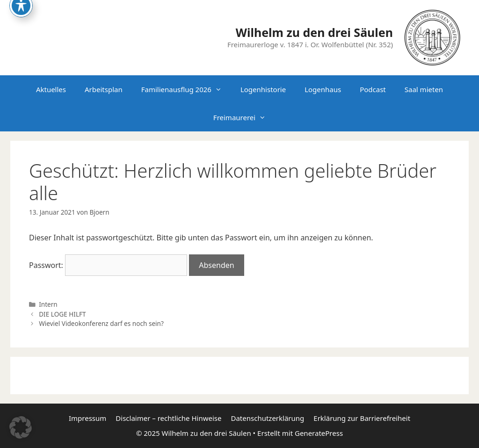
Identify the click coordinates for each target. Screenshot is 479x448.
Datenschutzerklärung (267, 418)
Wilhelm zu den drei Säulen (314, 32)
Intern (48, 304)
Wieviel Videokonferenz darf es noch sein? (101, 323)
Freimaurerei (244, 117)
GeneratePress (319, 433)
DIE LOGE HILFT (62, 314)
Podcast (373, 89)
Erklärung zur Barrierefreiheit (362, 418)
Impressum (87, 418)
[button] (21, 427)
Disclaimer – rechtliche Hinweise (168, 418)
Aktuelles (51, 89)
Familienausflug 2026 (186, 89)
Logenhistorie (263, 89)
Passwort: (108, 265)
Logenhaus (323, 89)
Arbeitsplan (104, 89)
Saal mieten (424, 89)
